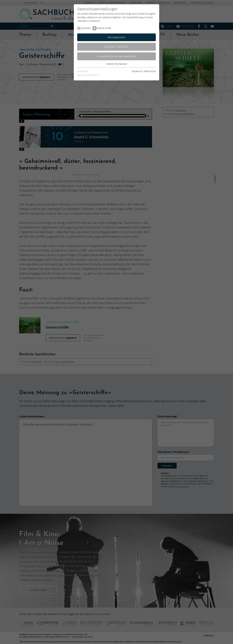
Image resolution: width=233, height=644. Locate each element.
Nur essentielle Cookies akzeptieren (117, 56)
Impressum (137, 71)
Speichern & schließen (116, 47)
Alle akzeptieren (116, 37)
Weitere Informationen (116, 64)
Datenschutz (150, 71)
